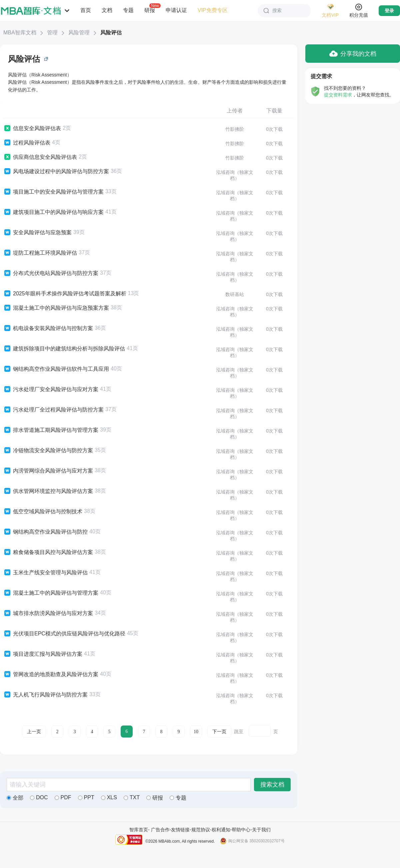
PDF (63, 797)
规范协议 (201, 830)
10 (196, 732)
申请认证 (176, 10)
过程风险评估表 (27, 143)
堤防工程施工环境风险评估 (40, 253)
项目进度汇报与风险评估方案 (43, 654)
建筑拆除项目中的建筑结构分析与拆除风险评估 (64, 349)
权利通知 (221, 830)
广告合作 (160, 830)
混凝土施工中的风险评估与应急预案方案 (56, 308)
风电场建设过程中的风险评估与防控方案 (56, 172)
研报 (150, 10)
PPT (86, 797)
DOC (39, 797)
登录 (389, 11)
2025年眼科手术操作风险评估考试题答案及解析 (65, 294)
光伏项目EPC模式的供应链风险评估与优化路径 (64, 634)
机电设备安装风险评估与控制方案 (48, 328)
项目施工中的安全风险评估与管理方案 (53, 192)
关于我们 (261, 830)
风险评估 (111, 33)
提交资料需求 (338, 95)
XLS (109, 797)
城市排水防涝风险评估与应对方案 (48, 613)
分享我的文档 (353, 54)
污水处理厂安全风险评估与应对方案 (51, 389)
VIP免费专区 (213, 10)
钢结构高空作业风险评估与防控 (45, 532)
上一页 (34, 732)
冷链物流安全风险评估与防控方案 (48, 451)
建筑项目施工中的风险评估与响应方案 (53, 212)
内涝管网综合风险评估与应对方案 (48, 471)
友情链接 (180, 830)
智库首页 (139, 830)
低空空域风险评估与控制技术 (43, 512)
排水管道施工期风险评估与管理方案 (51, 430)
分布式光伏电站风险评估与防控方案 (51, 273)
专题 (128, 10)
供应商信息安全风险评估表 (40, 157)
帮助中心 (241, 830)
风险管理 (79, 33)
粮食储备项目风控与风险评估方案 (48, 552)
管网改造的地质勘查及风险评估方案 (51, 674)
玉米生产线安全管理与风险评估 (45, 573)
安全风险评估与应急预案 (37, 233)
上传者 (235, 111)
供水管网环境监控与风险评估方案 (48, 491)
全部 (15, 798)
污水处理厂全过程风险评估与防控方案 (53, 410)
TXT (132, 797)
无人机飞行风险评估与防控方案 (45, 695)
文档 (107, 10)
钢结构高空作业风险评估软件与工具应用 (56, 369)
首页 (86, 10)
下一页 (219, 732)
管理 (52, 33)
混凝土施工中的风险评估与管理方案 (51, 593)
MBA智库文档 (20, 33)
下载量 (274, 111)
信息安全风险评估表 (32, 128)
